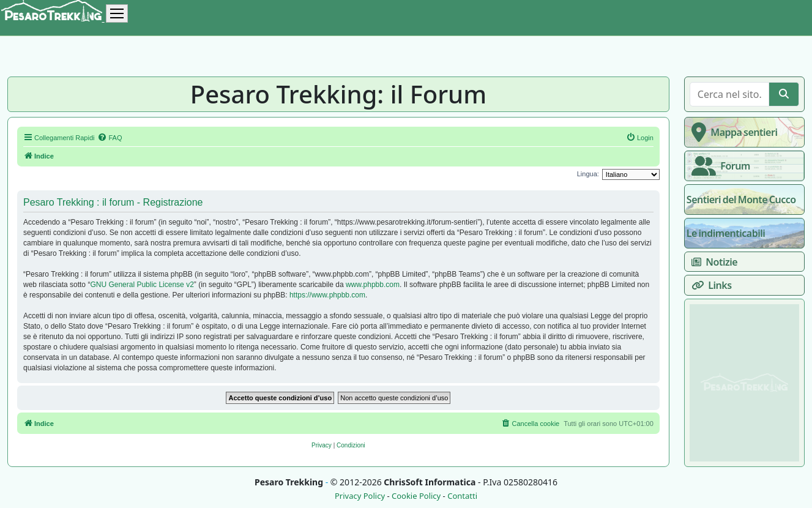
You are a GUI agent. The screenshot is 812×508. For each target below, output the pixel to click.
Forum (718, 166)
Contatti (462, 496)
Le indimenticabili (726, 233)
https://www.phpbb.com (327, 295)
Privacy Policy (360, 496)
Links (709, 285)
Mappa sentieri (732, 132)
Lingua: (588, 174)
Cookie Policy (416, 496)
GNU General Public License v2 (142, 285)
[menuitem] (110, 138)
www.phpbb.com (373, 285)
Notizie (712, 262)
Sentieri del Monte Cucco (741, 200)
